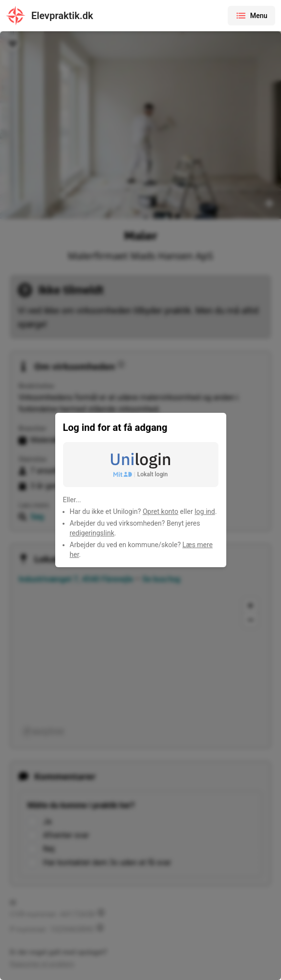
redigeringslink (92, 533)
